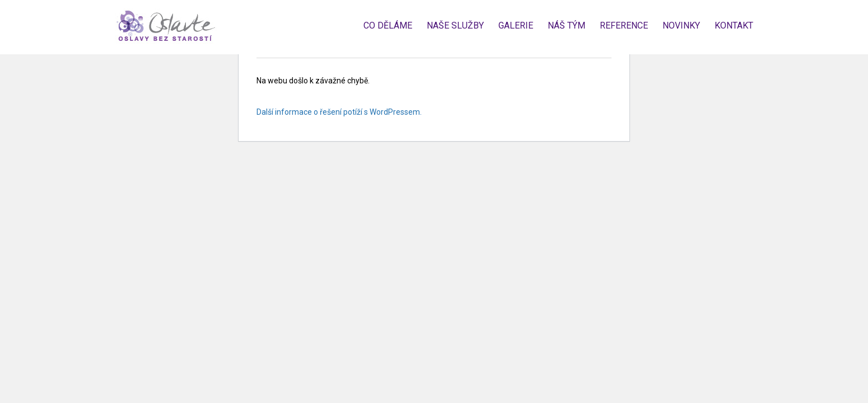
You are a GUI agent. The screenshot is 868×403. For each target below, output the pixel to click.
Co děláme (388, 25)
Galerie (516, 25)
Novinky (681, 25)
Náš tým (566, 25)
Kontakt (734, 25)
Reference (624, 25)
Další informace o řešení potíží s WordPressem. (339, 112)
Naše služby (455, 25)
